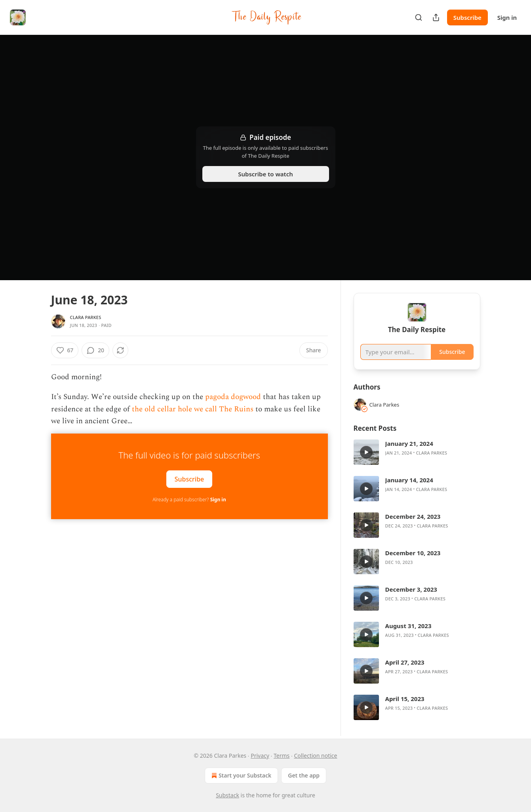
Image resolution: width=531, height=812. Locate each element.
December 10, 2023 (413, 553)
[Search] (419, 17)
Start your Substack (241, 776)
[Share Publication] (436, 17)
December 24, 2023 (413, 516)
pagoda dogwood (233, 397)
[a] (366, 452)
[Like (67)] (65, 350)
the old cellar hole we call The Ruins (193, 409)
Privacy (260, 756)
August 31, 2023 (408, 626)
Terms (282, 756)
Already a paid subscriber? (189, 500)
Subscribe (467, 17)
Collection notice (315, 756)
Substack (227, 795)
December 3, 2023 (411, 589)
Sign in (507, 17)
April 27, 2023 (405, 662)
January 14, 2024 (409, 480)
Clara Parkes (86, 317)
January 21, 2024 (409, 443)
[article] (417, 452)
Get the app (304, 775)
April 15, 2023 (405, 699)
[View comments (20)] (95, 350)
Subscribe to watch (265, 174)
